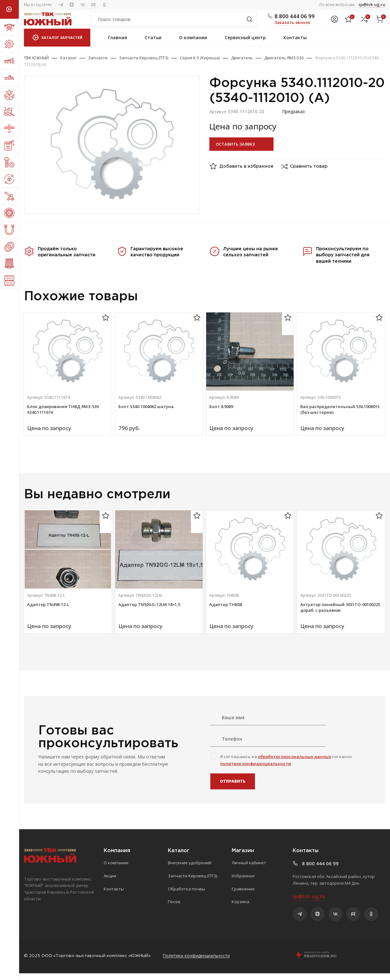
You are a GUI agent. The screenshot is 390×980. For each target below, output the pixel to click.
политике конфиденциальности (256, 770)
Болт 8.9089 (221, 413)
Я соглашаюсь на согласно (286, 767)
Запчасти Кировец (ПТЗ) (144, 65)
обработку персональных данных (294, 763)
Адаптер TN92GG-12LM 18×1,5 (149, 611)
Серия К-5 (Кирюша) (200, 65)
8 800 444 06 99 (295, 20)
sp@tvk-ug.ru (372, 4)
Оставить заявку (235, 151)
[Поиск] (174, 23)
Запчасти (98, 65)
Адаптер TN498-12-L (48, 611)
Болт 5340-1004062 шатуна (146, 413)
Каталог (68, 65)
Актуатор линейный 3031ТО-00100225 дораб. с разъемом (340, 614)
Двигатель (242, 65)
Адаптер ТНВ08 (226, 611)
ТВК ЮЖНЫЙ (36, 65)
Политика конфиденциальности (197, 963)
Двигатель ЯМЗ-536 (284, 65)
